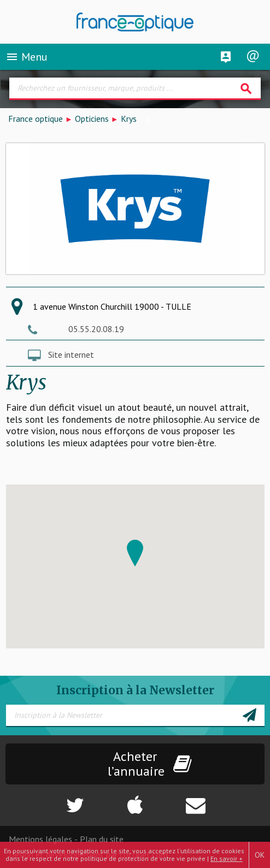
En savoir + (227, 858)
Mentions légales (40, 839)
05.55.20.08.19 (96, 329)
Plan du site (102, 839)
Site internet (71, 355)
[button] (135, 553)
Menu (27, 57)
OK (260, 855)
